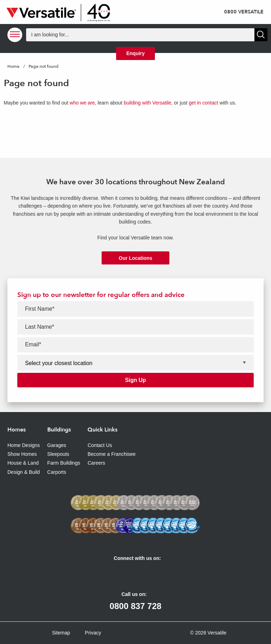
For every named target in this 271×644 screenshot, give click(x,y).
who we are (82, 103)
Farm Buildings (64, 463)
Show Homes (22, 454)
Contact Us (100, 445)
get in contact (203, 103)
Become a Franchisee (112, 454)
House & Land (23, 463)
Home (13, 66)
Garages (57, 445)
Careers (96, 463)
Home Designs (24, 445)
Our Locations (136, 258)
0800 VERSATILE (244, 12)
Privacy (93, 633)
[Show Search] (261, 35)
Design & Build (24, 472)
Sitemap (61, 633)
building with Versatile (148, 103)
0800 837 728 (136, 606)
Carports (57, 472)
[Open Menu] (15, 35)
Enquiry (135, 53)
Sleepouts (58, 454)
